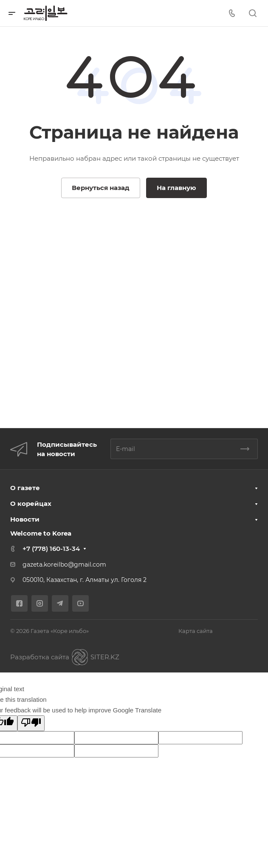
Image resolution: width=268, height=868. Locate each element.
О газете (25, 488)
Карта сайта (196, 631)
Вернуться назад (101, 188)
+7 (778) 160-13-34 (51, 549)
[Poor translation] (31, 723)
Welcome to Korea (41, 533)
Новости (25, 519)
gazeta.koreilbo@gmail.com (64, 564)
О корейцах (31, 503)
